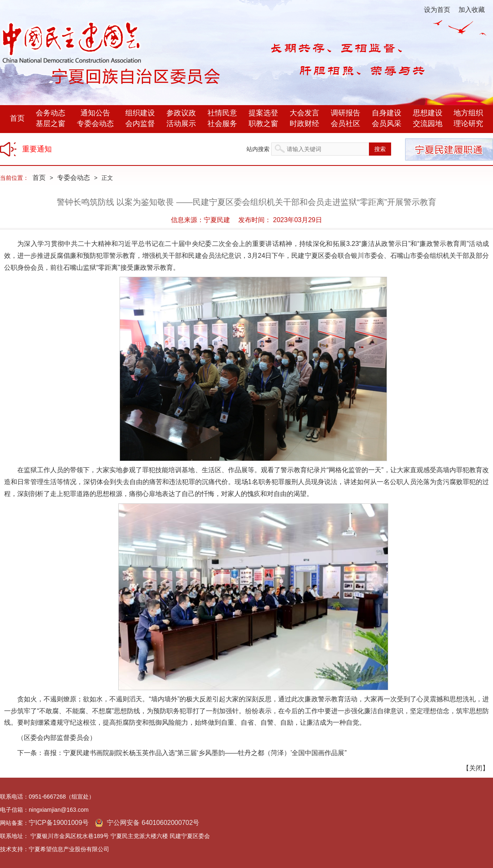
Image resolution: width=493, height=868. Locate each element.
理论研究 (468, 124)
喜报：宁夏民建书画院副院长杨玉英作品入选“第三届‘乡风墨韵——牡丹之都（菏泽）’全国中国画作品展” (195, 753)
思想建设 (428, 113)
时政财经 (304, 124)
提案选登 (263, 113)
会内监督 (140, 124)
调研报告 (346, 113)
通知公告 (95, 113)
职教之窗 (263, 124)
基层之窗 (51, 124)
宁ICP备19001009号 (59, 823)
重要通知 (37, 149)
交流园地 (428, 124)
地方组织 (468, 113)
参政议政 (181, 113)
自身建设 (387, 113)
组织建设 (140, 113)
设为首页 (437, 10)
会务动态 (51, 113)
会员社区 (346, 124)
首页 (17, 118)
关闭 (476, 768)
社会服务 (222, 124)
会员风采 (387, 124)
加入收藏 (472, 10)
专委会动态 (95, 124)
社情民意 (222, 113)
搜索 (380, 149)
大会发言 (304, 113)
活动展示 (181, 124)
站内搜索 (258, 149)
